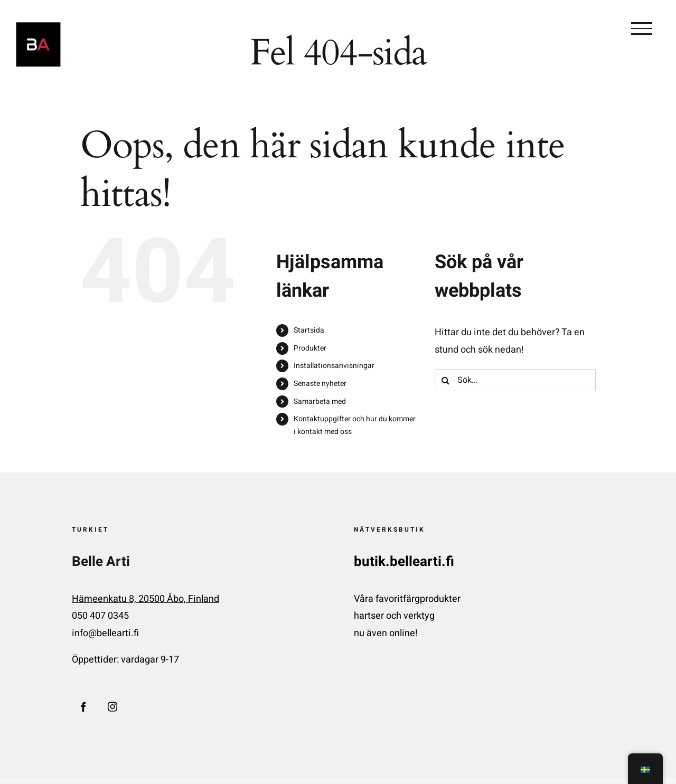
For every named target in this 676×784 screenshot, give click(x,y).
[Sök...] (515, 380)
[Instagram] (112, 706)
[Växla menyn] (642, 29)
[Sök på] (446, 380)
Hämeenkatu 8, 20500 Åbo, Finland (145, 599)
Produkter (310, 348)
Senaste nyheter (320, 384)
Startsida (309, 330)
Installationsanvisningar (334, 366)
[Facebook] (83, 706)
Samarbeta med (320, 402)
